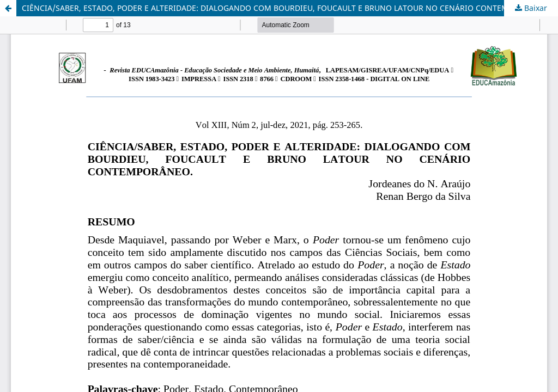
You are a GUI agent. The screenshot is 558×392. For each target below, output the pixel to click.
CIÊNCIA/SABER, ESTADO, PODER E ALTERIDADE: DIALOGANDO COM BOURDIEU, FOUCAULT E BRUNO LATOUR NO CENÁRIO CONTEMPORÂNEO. (284, 8)
